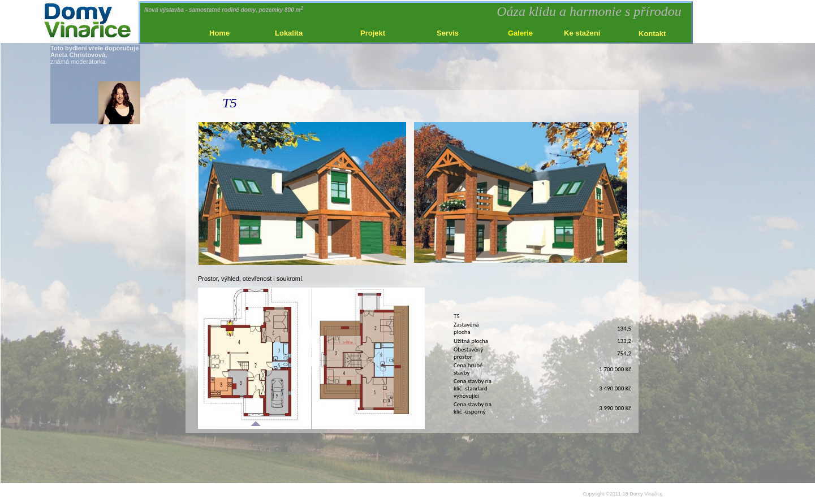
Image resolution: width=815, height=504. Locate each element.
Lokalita (289, 33)
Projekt (373, 33)
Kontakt (652, 34)
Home (219, 33)
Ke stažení (582, 33)
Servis (448, 33)
